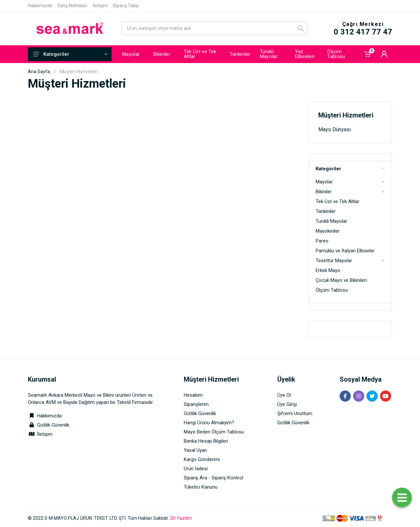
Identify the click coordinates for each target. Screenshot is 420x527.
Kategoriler (70, 54)
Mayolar (324, 182)
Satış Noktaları (72, 6)
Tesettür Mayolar (334, 261)
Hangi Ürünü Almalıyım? (209, 423)
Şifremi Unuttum (295, 413)
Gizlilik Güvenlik (53, 425)
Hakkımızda (40, 6)
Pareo (322, 241)
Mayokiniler (328, 231)
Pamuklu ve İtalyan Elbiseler (345, 251)
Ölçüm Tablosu (332, 290)
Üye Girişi (287, 404)
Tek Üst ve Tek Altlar (337, 201)
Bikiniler (324, 192)
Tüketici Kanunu (201, 487)
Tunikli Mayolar (331, 221)
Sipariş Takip (126, 6)
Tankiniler (326, 211)
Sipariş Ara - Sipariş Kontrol (213, 478)
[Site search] (208, 28)
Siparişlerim (196, 404)
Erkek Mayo (328, 270)
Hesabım (193, 395)
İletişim (100, 6)
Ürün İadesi (196, 469)
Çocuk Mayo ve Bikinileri (341, 280)
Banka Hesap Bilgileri (206, 441)
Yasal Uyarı (195, 450)
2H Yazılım (181, 518)
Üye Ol (284, 395)
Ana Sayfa (39, 72)
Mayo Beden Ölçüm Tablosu (214, 432)
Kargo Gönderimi (202, 459)
